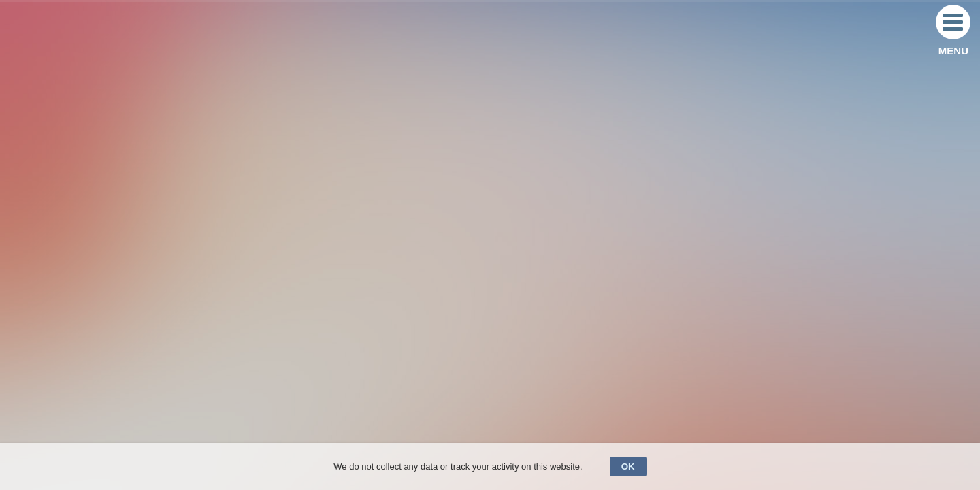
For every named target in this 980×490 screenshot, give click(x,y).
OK (628, 467)
